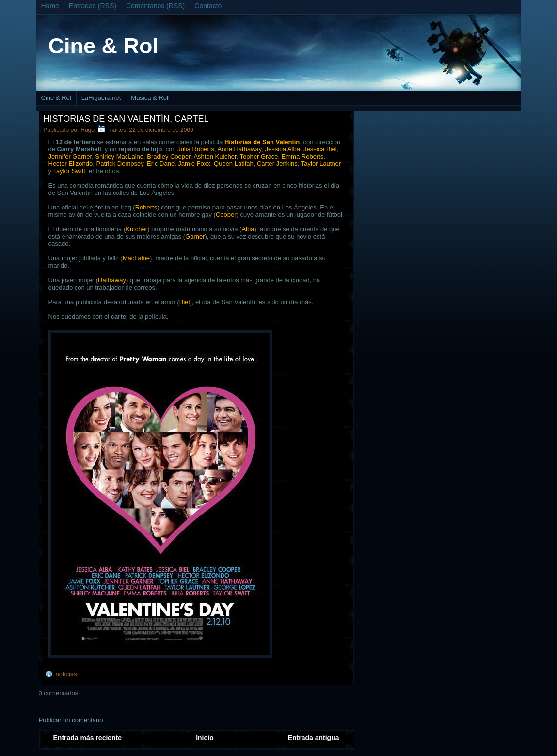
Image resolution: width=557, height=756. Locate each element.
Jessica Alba (283, 149)
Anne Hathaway (240, 149)
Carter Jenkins (277, 164)
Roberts (146, 207)
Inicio (205, 738)
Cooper (226, 215)
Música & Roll (150, 98)
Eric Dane (161, 164)
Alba (248, 229)
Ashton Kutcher (215, 156)
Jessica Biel (320, 149)
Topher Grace (259, 156)
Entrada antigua (314, 738)
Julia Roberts (196, 149)
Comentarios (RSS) (155, 6)
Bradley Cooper (169, 156)
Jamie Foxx (194, 164)
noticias (66, 674)
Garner (195, 236)
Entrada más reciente (88, 738)
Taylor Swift (69, 171)
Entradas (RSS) (93, 6)
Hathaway (112, 280)
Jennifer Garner (70, 156)
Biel (185, 302)
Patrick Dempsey (120, 164)
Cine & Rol (104, 46)
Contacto (208, 6)
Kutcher (136, 229)
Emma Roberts (303, 156)
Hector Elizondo (71, 164)
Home (50, 6)
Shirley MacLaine (119, 156)
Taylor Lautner (321, 164)
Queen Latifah (234, 164)
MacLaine (136, 258)
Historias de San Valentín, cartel (126, 119)
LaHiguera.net (101, 98)
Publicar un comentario (71, 720)
